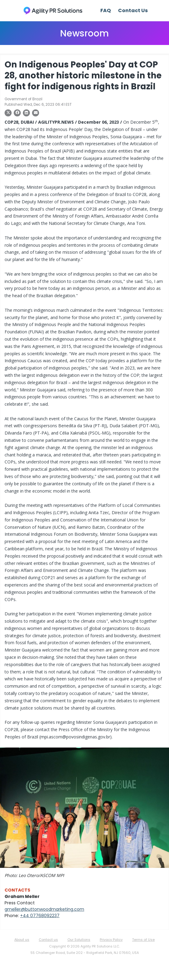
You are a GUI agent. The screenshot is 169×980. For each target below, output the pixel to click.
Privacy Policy (111, 940)
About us (22, 940)
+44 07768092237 (40, 916)
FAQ (106, 10)
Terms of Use (143, 940)
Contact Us (133, 10)
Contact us (48, 940)
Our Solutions (79, 940)
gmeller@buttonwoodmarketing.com (44, 909)
